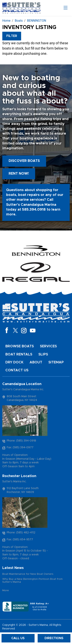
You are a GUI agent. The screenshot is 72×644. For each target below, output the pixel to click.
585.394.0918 (34, 210)
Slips (43, 354)
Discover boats (24, 161)
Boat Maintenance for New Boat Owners (28, 574)
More (6, 591)
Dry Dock (14, 362)
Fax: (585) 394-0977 (20, 448)
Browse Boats (20, 346)
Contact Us (17, 370)
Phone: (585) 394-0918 (21, 441)
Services (48, 346)
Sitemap (56, 362)
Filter (12, 36)
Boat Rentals (19, 354)
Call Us (18, 638)
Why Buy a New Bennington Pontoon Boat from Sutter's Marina (32, 581)
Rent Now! (19, 174)
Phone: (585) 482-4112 (21, 533)
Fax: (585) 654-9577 (20, 540)
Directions (54, 638)
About (36, 362)
